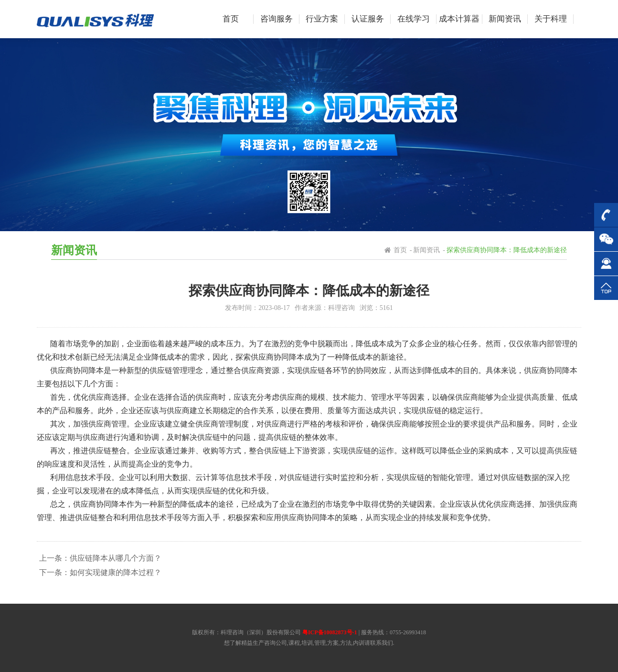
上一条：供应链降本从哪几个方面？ (100, 558)
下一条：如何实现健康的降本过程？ (100, 572)
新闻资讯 (426, 250)
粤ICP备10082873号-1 (330, 632)
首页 (400, 250)
